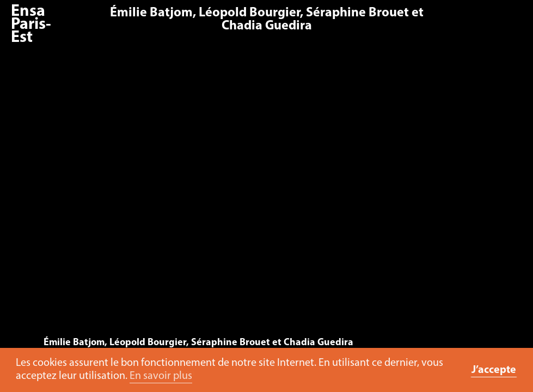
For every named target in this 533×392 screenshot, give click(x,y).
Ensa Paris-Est (31, 25)
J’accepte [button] (494, 370)
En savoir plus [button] (161, 376)
